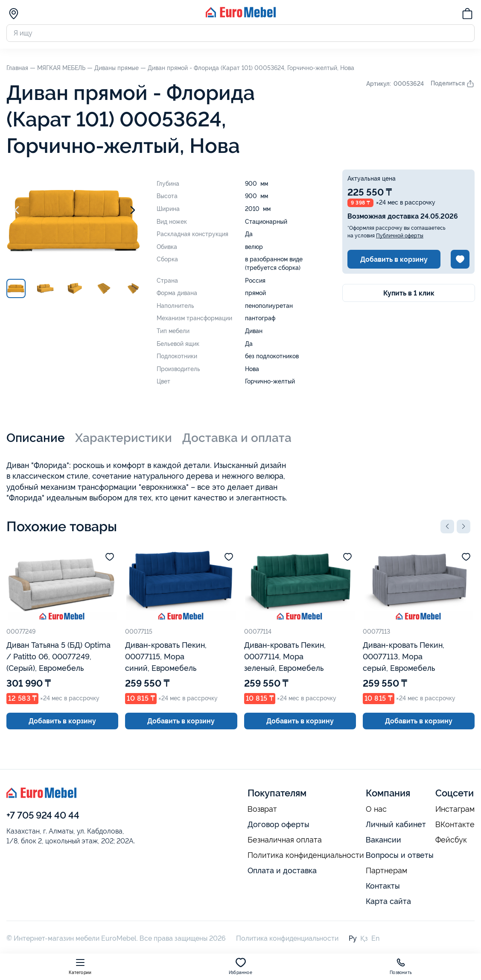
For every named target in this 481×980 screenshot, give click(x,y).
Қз (364, 938)
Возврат (262, 809)
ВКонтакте (455, 825)
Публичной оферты (400, 236)
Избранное (240, 966)
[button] (447, 527)
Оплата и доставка (282, 870)
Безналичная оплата (285, 840)
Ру (353, 938)
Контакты (383, 886)
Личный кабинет (396, 824)
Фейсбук (451, 840)
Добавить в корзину (394, 259)
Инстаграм (455, 809)
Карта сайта (388, 901)
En (375, 938)
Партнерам (386, 871)
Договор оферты (278, 824)
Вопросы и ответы (400, 855)
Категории (80, 966)
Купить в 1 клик (409, 293)
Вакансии (383, 840)
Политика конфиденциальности (306, 855)
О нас (376, 809)
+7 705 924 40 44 (43, 815)
